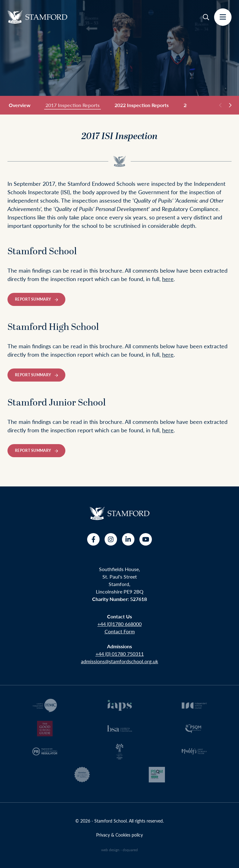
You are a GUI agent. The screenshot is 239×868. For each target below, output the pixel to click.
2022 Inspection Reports (142, 105)
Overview (20, 105)
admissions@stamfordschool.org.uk (119, 661)
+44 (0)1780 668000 (119, 624)
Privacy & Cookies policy (119, 835)
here (168, 279)
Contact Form (120, 631)
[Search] (206, 17)
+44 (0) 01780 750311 (120, 654)
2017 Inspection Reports (73, 106)
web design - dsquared (119, 850)
